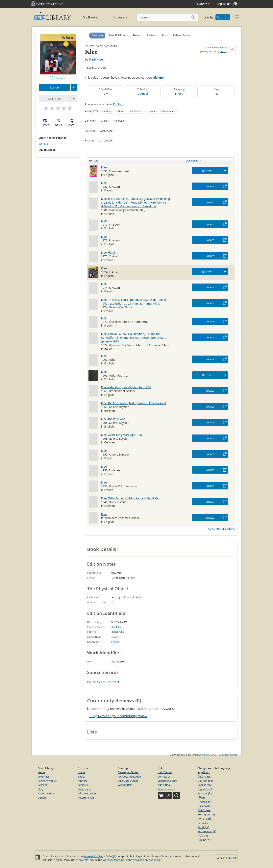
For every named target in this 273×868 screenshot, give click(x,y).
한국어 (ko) (204, 810)
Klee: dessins (110, 252)
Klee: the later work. (114, 419)
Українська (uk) (207, 831)
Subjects (83, 785)
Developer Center (128, 772)
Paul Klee (96, 59)
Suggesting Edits (168, 781)
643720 (115, 637)
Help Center (165, 772)
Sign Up (223, 17)
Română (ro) (205, 819)
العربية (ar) (203, 772)
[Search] (167, 17)
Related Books (182, 35)
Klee (106, 46)
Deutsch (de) (205, 781)
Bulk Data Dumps (128, 781)
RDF (199, 755)
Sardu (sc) (203, 823)
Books (81, 777)
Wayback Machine (113, 860)
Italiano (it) (204, 806)
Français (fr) (205, 793)
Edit (232, 49)
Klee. (104, 318)
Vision (41, 772)
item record (112, 682)
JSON (206, 755)
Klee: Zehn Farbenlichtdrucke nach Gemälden (131, 498)
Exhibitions (136, 111)
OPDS (214, 755)
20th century (105, 141)
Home (81, 772)
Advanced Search (88, 793)
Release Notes (166, 789)
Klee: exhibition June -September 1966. (126, 387)
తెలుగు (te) (203, 827)
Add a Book (164, 785)
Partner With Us (47, 781)
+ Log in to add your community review (118, 716)
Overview (97, 35)
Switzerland (106, 131)
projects (83, 860)
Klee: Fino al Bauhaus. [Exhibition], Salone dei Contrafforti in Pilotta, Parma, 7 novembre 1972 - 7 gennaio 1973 (134, 338)
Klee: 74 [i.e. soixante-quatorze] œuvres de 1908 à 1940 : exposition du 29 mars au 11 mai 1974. (134, 302)
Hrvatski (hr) (205, 802)
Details (137, 35)
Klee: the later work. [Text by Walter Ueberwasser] (134, 403)
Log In (208, 17)
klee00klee (117, 627)
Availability (194, 161)
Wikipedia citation (228, 755)
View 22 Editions (118, 35)
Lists (165, 35)
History (223, 51)
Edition (93, 161)
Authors (83, 781)
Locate (210, 186)
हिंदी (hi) (202, 798)
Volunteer (44, 777)
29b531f (231, 858)
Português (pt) (206, 814)
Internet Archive (96, 682)
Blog (40, 789)
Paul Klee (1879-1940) (112, 121)
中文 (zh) (203, 835)
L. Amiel (143, 94)
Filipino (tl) (204, 840)
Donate (203, 4)
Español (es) (205, 789)
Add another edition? (222, 529)
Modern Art (169, 111)
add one (158, 77)
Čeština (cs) (204, 777)
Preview (61, 78)
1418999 (116, 642)
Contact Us (164, 777)
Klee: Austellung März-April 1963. (123, 435)
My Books (90, 17)
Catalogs (107, 111)
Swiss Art (152, 111)
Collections (84, 789)
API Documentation (129, 777)
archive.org (132, 860)
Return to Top (86, 798)
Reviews (152, 35)
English (180, 94)
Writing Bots (125, 785)
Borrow (55, 87)
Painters (121, 111)
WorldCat (44, 144)
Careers (42, 785)
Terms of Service (47, 793)
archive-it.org (153, 860)
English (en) (205, 785)
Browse (121, 17)
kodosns (223, 48)
